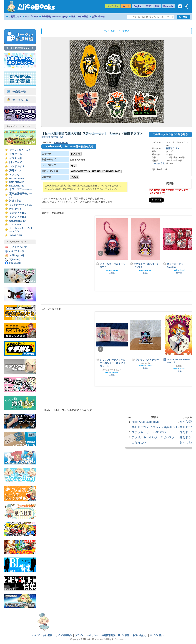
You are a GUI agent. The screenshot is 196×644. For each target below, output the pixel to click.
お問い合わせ (98, 17)
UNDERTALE (17, 182)
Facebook (15, 263)
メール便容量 (158, 164)
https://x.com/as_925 (52, 137)
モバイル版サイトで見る (117, 31)
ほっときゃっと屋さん (112, 370)
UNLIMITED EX (18, 221)
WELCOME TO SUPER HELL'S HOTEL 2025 (96, 171)
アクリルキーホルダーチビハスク (153, 437)
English (138, 6)
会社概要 (47, 635)
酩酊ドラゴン (173, 148)
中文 (149, 6)
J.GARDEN (16, 235)
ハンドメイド (17, 166)
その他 (75, 177)
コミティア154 (18, 217)
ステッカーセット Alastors (149, 432)
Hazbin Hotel (17, 179)
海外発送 (55, 17)
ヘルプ (36, 635)
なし (73, 165)
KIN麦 (179, 366)
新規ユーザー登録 (80, 17)
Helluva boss (145, 366)
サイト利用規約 (63, 635)
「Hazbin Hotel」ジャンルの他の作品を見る (68, 146)
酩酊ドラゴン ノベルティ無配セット (155, 427)
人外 (28, 150)
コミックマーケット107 (21, 205)
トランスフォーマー (21, 189)
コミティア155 (18, 213)
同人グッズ (16, 162)
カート (126, 6)
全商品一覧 (16, 92)
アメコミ (14, 175)
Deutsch (168, 6)
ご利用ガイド (15, 17)
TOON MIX (15, 224)
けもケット (16, 209)
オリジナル (16, 154)
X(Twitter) (15, 259)
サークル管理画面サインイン (20, 48)
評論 (12, 201)
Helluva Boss (112, 372)
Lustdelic (145, 363)
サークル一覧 (18, 100)
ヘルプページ (31, 17)
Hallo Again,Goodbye (145, 422)
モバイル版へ (157, 635)
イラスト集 (16, 158)
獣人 (21, 150)
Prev (100, 253)
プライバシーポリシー (87, 635)
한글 (157, 6)
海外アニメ (16, 171)
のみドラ (76, 154)
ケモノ (13, 150)
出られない (139, 442)
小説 (19, 201)
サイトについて (18, 247)
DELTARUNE (17, 186)
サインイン (113, 6)
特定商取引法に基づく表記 (115, 635)
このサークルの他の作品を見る (170, 134)
